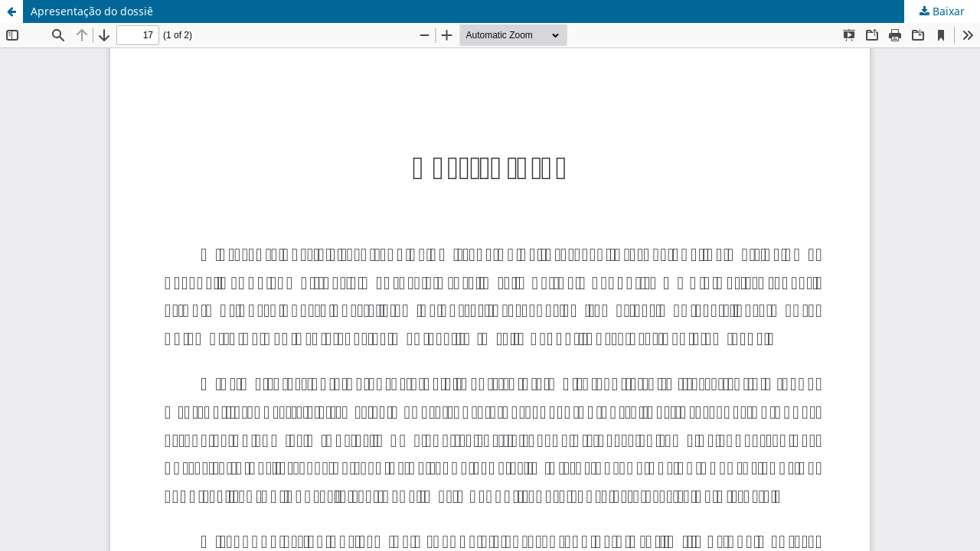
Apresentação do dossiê (92, 11)
